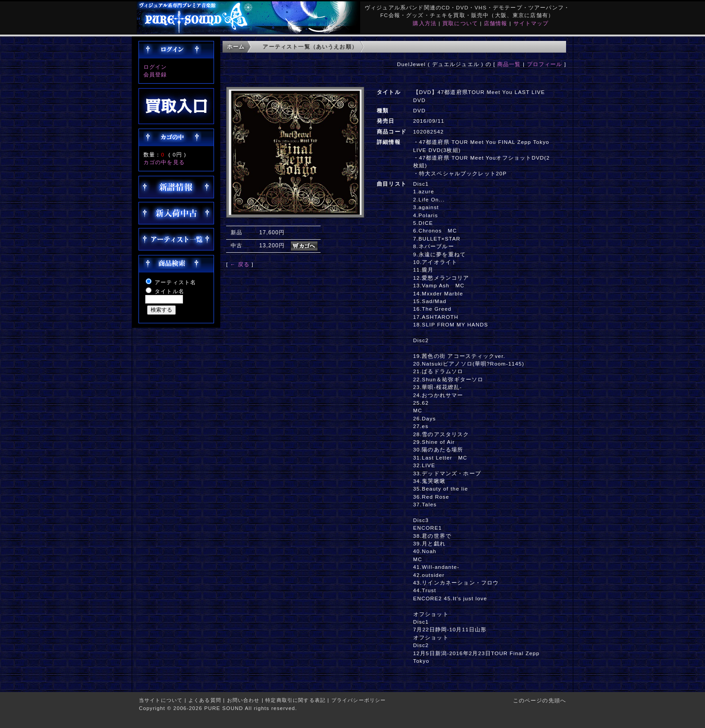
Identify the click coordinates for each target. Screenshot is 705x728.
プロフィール (545, 64)
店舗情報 (496, 23)
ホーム (236, 47)
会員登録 (155, 74)
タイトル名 (170, 291)
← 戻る (240, 264)
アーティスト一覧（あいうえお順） (310, 47)
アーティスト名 (175, 282)
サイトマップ (531, 23)
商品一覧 (509, 64)
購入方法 (425, 23)
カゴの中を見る (164, 162)
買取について (460, 23)
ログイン (155, 67)
